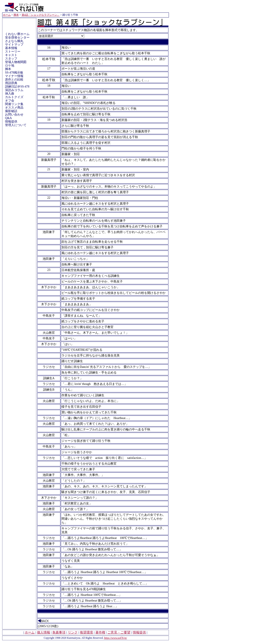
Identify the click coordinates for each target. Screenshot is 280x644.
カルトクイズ (14, 97)
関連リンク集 (14, 104)
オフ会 (10, 101)
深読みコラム (14, 90)
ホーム (7, 15)
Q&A (8, 118)
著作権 (100, 632)
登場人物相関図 (16, 62)
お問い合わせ (14, 115)
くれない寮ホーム (17, 34)
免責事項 (59, 632)
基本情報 (11, 48)
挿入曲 (10, 94)
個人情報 (44, 632)
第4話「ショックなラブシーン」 (41, 15)
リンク (73, 632)
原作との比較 (14, 80)
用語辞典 (11, 83)
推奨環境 (86, 632)
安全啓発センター (17, 38)
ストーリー (13, 52)
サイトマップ (14, 45)
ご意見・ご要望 (119, 632)
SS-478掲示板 (14, 73)
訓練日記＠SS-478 (17, 87)
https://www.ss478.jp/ (116, 638)
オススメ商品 (14, 108)
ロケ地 (10, 66)
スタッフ (11, 59)
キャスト (11, 55)
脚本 (16, 15)
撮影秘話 (11, 111)
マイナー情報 (14, 76)
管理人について (16, 125)
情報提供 (11, 122)
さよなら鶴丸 (14, 41)
